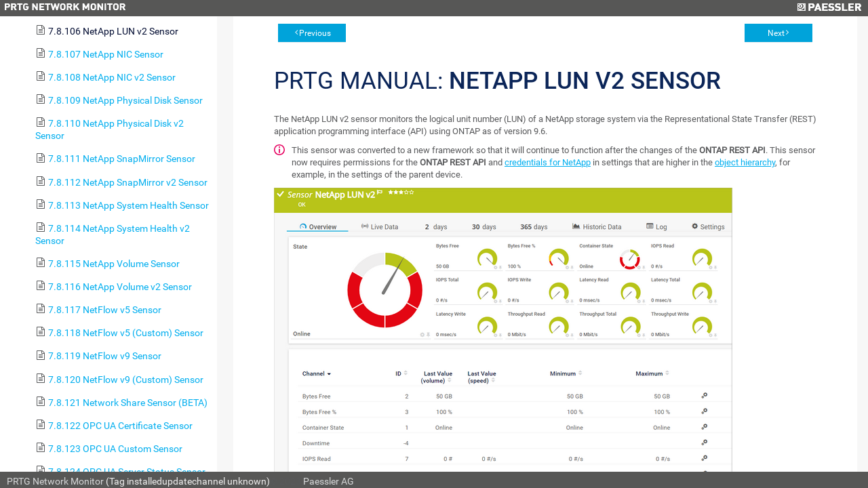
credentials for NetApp (548, 162)
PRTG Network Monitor (55, 481)
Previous (315, 33)
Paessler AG (329, 481)
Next (776, 33)
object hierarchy (745, 162)
